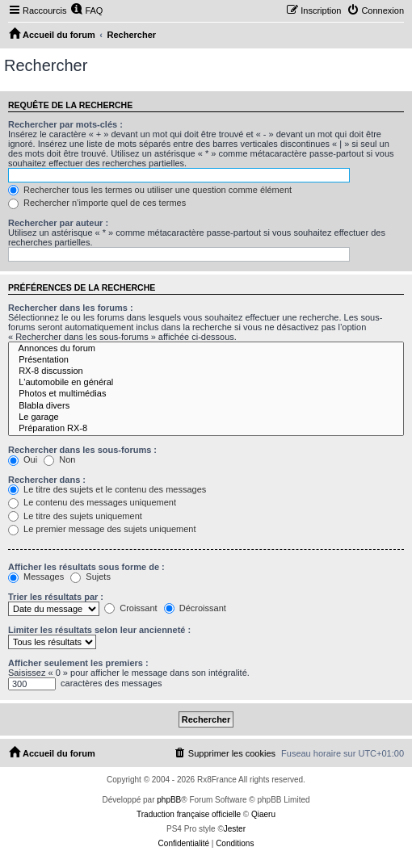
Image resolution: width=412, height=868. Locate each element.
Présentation (206, 360)
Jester (235, 829)
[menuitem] (86, 10)
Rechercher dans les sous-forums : (82, 450)
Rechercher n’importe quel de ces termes (97, 203)
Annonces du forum (206, 349)
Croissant (131, 608)
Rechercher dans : (47, 480)
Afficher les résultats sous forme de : (86, 567)
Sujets (90, 577)
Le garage (206, 417)
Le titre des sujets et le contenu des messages (107, 489)
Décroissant (195, 608)
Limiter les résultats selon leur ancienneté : (99, 630)
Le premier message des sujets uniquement (102, 529)
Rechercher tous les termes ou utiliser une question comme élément (150, 190)
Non (59, 459)
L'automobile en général (206, 383)
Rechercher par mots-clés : (65, 124)
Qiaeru (263, 814)
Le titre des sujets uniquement (75, 516)
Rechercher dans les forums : (71, 308)
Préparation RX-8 (206, 429)
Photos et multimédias (206, 394)
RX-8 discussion (206, 371)
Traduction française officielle (189, 814)
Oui (23, 459)
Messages (36, 577)
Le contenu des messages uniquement (92, 502)
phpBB (169, 800)
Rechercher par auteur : (58, 223)
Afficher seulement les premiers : (78, 663)
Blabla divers (206, 406)
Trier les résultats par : (56, 597)
